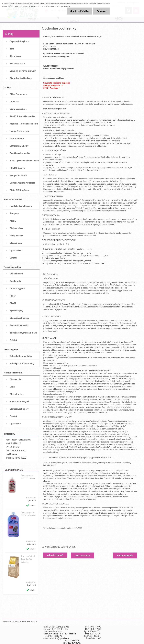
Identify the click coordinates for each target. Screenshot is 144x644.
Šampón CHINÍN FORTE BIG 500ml (28, 514)
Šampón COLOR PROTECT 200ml (28, 477)
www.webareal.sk (29, 621)
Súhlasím (102, 11)
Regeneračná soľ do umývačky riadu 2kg (28, 559)
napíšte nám (12, 454)
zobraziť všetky (82, 555)
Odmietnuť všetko (79, 11)
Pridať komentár (125, 555)
